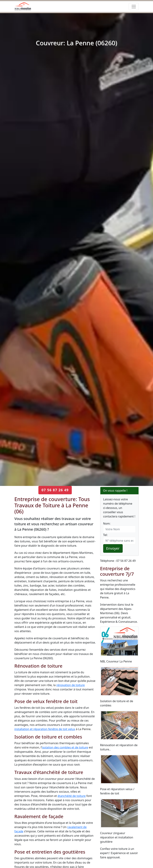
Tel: (105, 535)
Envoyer (113, 548)
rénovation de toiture (71, 685)
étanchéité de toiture (72, 796)
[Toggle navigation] (134, 7)
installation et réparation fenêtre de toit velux (45, 729)
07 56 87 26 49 (55, 490)
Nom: (107, 524)
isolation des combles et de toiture (65, 747)
